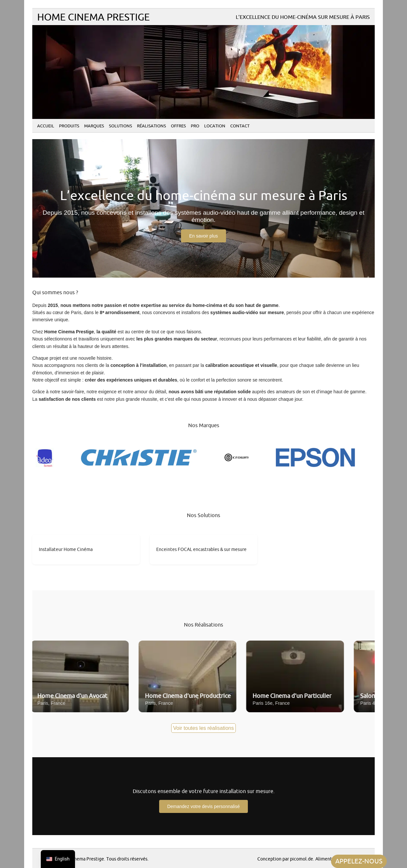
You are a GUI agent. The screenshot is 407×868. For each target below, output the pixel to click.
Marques (94, 126)
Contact (240, 126)
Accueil (46, 126)
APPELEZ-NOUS (359, 861)
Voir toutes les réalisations (203, 728)
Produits (69, 126)
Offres (178, 126)
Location (215, 126)
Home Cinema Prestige (93, 17)
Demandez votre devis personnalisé (204, 806)
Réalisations (151, 126)
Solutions (121, 126)
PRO (195, 126)
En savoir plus (203, 236)
